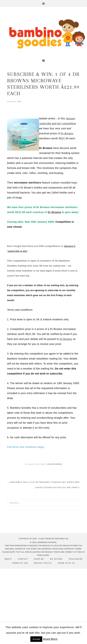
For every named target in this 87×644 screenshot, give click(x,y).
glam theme (45, 539)
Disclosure (76, 559)
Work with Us (66, 563)
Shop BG (39, 559)
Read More (50, 639)
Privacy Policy (43, 563)
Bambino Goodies (47, 34)
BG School (56, 559)
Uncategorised (55, 464)
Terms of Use (20, 563)
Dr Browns (54, 212)
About (8, 559)
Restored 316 (62, 539)
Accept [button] (36, 639)
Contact (23, 559)
